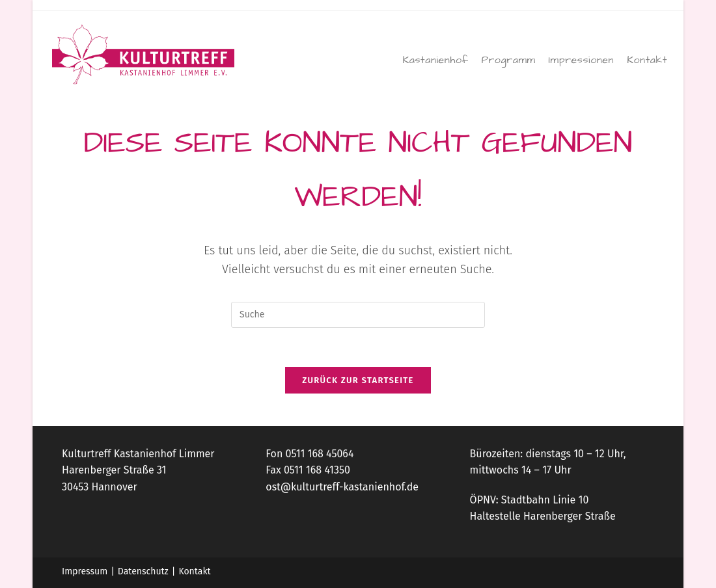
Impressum (85, 571)
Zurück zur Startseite (358, 380)
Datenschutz (143, 571)
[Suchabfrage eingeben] (358, 315)
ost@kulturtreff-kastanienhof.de (342, 487)
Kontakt (194, 571)
